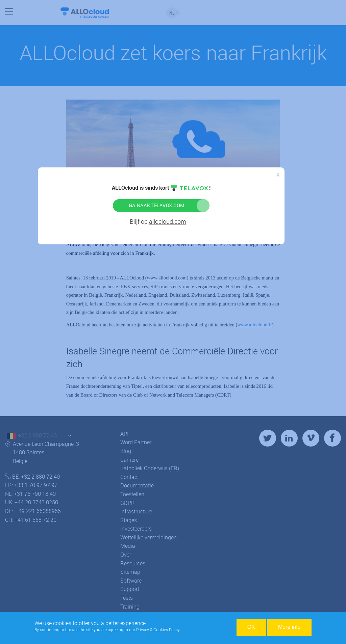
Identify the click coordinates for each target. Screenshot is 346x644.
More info (289, 627)
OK (251, 627)
